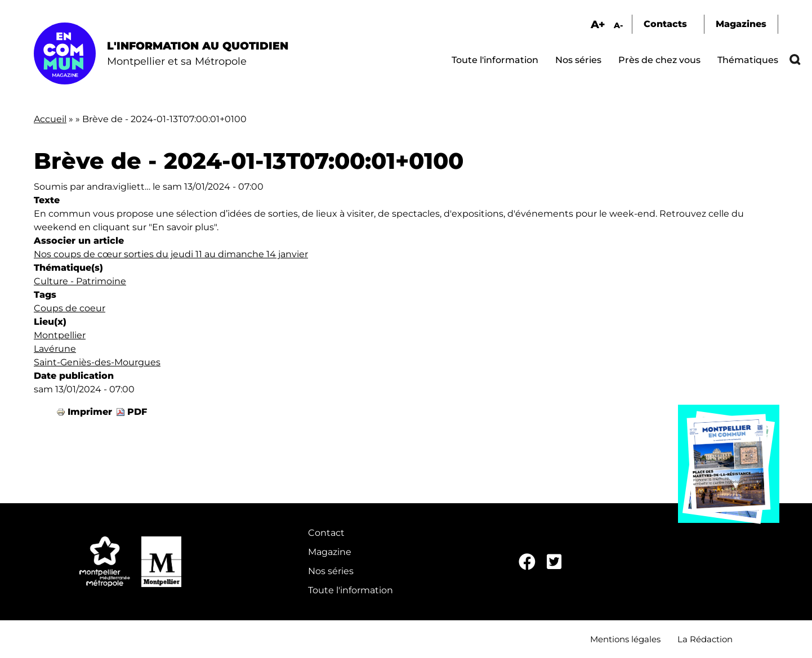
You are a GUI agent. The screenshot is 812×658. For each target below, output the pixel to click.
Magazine (330, 552)
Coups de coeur (70, 308)
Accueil (50, 119)
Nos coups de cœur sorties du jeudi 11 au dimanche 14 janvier (171, 254)
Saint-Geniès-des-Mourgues (97, 362)
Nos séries (578, 60)
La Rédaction (705, 639)
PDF (137, 412)
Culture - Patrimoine (80, 281)
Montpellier (60, 335)
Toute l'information (495, 60)
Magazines (741, 24)
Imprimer (90, 412)
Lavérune (55, 349)
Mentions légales (625, 639)
